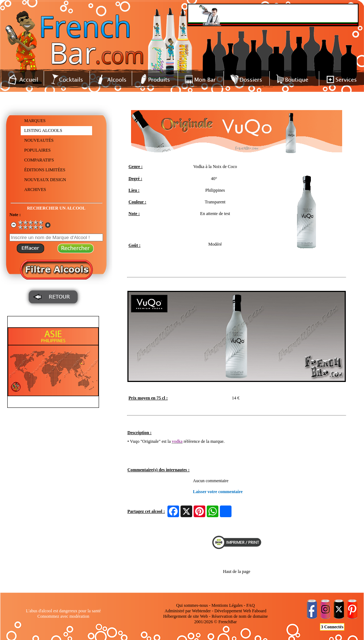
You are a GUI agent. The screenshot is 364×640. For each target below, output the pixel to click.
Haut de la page (237, 571)
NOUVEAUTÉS (39, 140)
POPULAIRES (38, 150)
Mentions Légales (227, 605)
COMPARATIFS (39, 160)
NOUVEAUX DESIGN (45, 180)
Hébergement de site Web (185, 616)
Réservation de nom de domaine (240, 616)
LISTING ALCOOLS (43, 130)
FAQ (251, 605)
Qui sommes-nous (192, 605)
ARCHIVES (35, 190)
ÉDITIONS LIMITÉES (45, 170)
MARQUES (35, 121)
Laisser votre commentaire (218, 492)
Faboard (259, 611)
